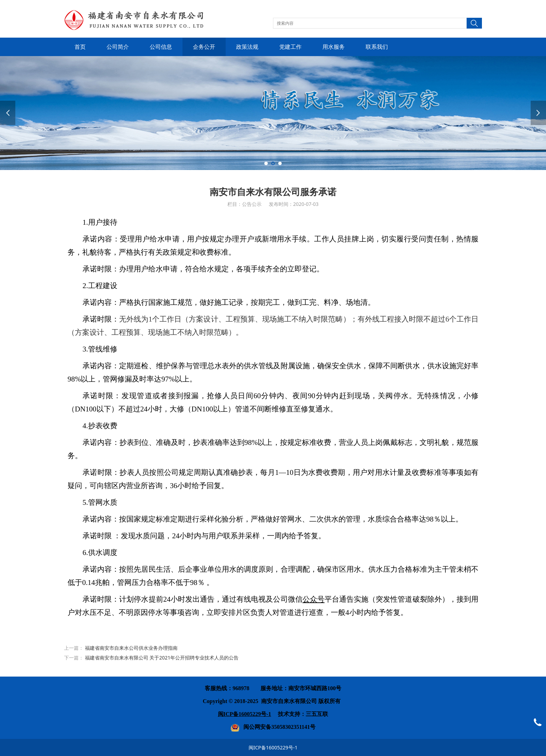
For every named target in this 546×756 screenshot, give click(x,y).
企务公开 (204, 47)
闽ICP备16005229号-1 (273, 747)
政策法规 (247, 47)
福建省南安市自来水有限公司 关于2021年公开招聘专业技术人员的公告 (162, 658)
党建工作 (290, 47)
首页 (80, 47)
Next (538, 113)
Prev (8, 113)
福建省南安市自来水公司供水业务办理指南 (131, 648)
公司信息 (161, 47)
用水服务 (334, 47)
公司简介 (118, 47)
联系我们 (377, 47)
